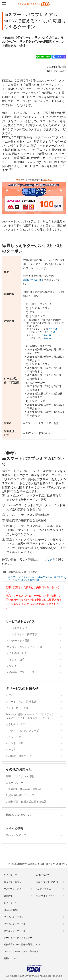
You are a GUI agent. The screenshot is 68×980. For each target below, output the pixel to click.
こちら (51, 329)
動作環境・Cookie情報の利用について (22, 945)
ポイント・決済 (16, 660)
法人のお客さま (44, 889)
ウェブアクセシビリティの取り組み (21, 951)
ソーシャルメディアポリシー (18, 938)
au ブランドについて (14, 882)
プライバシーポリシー (15, 917)
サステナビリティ (13, 889)
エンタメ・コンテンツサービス (24, 647)
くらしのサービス (17, 653)
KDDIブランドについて (47, 882)
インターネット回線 (18, 641)
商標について (10, 958)
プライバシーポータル (15, 924)
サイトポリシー (11, 903)
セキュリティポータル (15, 931)
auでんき (12, 666)
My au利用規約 (11, 910)
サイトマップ (10, 875)
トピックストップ (17, 628)
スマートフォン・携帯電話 (22, 634)
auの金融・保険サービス (21, 672)
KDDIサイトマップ (45, 896)
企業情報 (8, 896)
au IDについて (43, 875)
